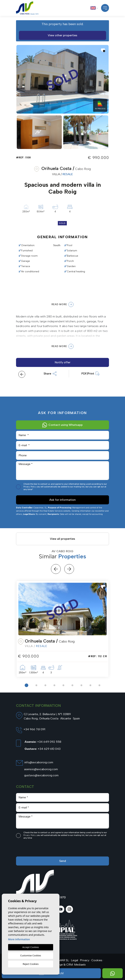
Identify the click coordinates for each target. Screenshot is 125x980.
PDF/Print (90, 374)
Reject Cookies (31, 964)
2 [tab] (36, 685)
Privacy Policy (30, 487)
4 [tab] (54, 685)
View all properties (62, 539)
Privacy (85, 960)
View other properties (62, 35)
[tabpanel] (62, 629)
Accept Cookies (31, 947)
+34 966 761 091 (34, 729)
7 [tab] (81, 685)
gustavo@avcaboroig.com (41, 775)
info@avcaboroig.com (39, 762)
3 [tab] (45, 685)
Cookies (97, 960)
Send (63, 861)
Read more (62, 304)
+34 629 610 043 (43, 749)
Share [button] (50, 374)
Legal (74, 960)
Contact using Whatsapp (63, 425)
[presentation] (35, 849)
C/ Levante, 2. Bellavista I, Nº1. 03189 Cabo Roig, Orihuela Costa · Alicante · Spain (52, 716)
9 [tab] (99, 685)
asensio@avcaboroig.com (41, 769)
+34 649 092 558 (43, 742)
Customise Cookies (31, 955)
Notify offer (63, 362)
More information (19, 939)
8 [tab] (90, 685)
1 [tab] (26, 685)
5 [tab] (63, 685)
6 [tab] (72, 685)
